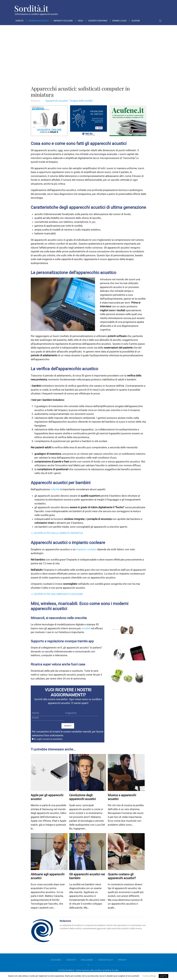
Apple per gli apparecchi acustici (47, 797)
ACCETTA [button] (163, 976)
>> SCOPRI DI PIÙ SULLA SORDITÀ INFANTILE (57, 533)
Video (80, 21)
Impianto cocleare (63, 21)
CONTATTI (71, 960)
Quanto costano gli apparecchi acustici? (122, 876)
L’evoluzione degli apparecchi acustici (82, 797)
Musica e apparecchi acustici (122, 797)
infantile (55, 489)
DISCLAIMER (87, 960)
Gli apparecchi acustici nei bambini (87, 876)
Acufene (136, 21)
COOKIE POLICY (105, 960)
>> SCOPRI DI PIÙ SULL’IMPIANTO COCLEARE (57, 594)
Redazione (36, 101)
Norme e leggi (119, 21)
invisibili (86, 628)
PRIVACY (122, 960)
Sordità (19, 21)
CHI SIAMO (56, 960)
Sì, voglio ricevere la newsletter (47, 739)
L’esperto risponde (98, 21)
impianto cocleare (86, 549)
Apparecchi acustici (39, 21)
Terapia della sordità (81, 101)
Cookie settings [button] (149, 976)
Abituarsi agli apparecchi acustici (48, 876)
